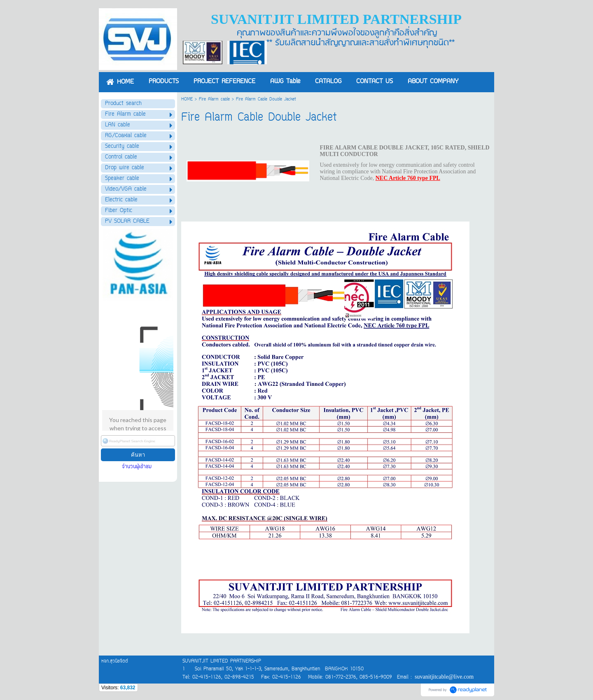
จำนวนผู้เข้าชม (138, 467)
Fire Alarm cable (214, 99)
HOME (187, 99)
